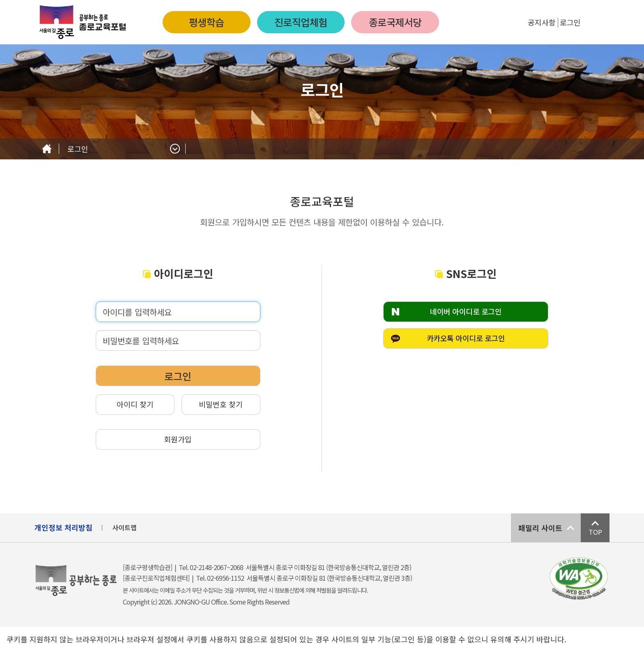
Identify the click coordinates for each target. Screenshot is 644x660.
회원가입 (178, 439)
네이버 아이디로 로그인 (466, 311)
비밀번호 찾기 (221, 404)
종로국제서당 (395, 22)
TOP (595, 532)
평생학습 (207, 22)
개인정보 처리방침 (63, 527)
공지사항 (542, 22)
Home (47, 149)
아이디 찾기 (135, 404)
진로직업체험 (301, 22)
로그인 (570, 22)
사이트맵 (124, 527)
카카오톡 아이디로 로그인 (466, 338)
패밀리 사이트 (540, 528)
